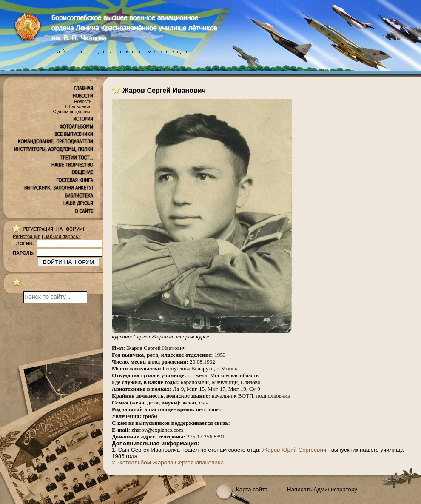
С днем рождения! (72, 112)
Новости (83, 101)
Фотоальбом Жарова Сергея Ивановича (171, 462)
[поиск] (55, 297)
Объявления (78, 106)
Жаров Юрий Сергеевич (294, 450)
